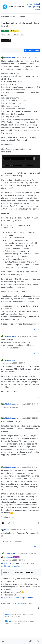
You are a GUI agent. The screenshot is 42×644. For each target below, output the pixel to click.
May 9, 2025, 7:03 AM (16, 560)
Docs (36, 7)
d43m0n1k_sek (9, 58)
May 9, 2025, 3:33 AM (24, 530)
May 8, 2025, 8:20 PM (30, 336)
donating (20, 603)
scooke (7, 530)
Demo (30, 7)
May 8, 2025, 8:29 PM (16, 363)
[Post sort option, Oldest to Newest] (4, 51)
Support (15, 31)
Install (37, 9)
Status (36, 4)
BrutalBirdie (8, 557)
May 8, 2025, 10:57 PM (30, 404)
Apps (29, 4)
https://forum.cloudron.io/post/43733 (17, 597)
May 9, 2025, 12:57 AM (30, 467)
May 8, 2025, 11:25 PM (30, 418)
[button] (3, 641)
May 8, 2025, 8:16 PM (30, 58)
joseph (9, 614)
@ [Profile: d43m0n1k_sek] (8, 563)
